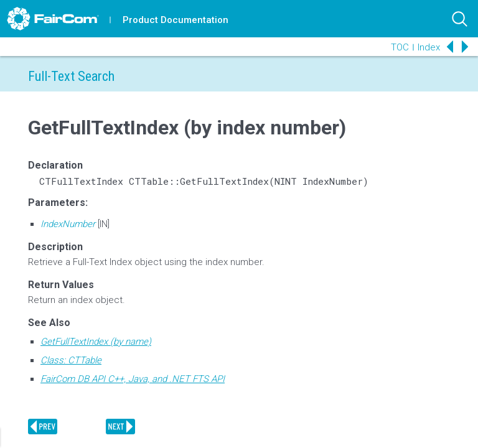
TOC (400, 47)
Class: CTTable (71, 360)
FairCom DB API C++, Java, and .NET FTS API (133, 379)
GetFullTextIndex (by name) (96, 342)
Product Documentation (176, 20)
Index (429, 47)
